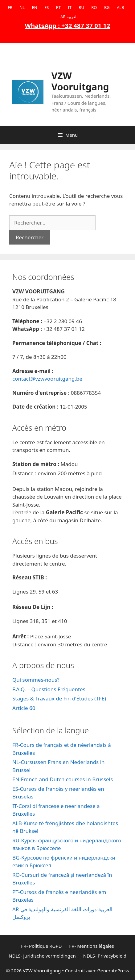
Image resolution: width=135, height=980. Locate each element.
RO (94, 7)
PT (58, 7)
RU (81, 7)
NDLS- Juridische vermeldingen (42, 956)
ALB (121, 7)
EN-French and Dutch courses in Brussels (63, 779)
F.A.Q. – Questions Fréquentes (49, 689)
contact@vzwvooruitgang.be (47, 379)
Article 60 (24, 708)
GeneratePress (113, 970)
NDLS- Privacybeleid (105, 956)
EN (35, 7)
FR (10, 7)
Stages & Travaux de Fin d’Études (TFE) (59, 698)
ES (47, 7)
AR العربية (69, 17)
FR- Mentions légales (91, 946)
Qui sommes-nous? (36, 680)
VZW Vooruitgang (80, 81)
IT (70, 7)
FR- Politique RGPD (41, 946)
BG (107, 7)
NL (22, 7)
